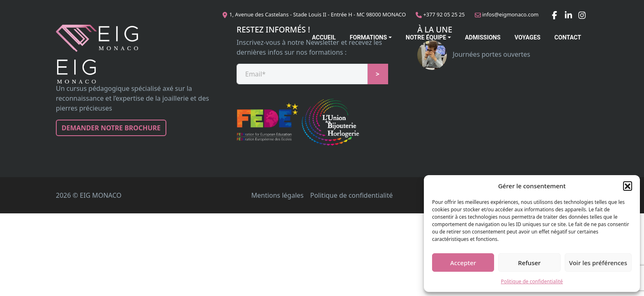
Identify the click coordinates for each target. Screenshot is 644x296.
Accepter (463, 263)
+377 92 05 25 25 (444, 14)
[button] (628, 186)
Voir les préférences (598, 263)
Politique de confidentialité (532, 281)
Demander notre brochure (111, 128)
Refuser (529, 263)
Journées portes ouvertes (474, 54)
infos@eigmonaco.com (510, 14)
